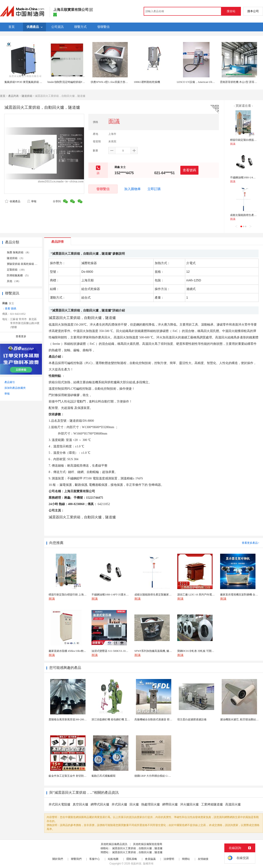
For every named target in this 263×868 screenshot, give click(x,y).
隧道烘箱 (27, 96)
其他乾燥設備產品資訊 (114, 844)
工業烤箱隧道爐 (212, 804)
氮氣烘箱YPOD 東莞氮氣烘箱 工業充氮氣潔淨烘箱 (34, 82)
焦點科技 (136, 864)
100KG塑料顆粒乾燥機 (147, 82)
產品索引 (10, 382)
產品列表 (13, 96)
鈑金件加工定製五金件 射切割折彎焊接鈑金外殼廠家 (79, 776)
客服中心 (95, 859)
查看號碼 (189, 170)
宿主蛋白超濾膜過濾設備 (192, 719)
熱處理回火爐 (151, 804)
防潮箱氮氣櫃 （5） (18, 275)
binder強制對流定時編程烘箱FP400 (68, 82)
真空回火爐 (80, 804)
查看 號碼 (10, 309)
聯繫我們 (76, 859)
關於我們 (58, 859)
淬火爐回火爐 (189, 804)
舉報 (32, 201)
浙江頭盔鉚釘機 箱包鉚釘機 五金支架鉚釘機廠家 (120, 719)
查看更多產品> (251, 543)
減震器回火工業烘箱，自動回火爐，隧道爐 (137, 848)
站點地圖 (113, 859)
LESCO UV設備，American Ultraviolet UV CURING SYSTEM (212, 82)
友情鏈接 (203, 859)
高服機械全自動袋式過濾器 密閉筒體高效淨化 (161, 719)
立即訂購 (154, 189)
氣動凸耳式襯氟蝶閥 (103, 776)
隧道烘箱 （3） (16, 258)
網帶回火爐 (170, 804)
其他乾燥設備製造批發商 (148, 844)
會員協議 (150, 859)
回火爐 (134, 804)
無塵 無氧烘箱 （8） (19, 252)
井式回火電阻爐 (59, 804)
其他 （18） (14, 281)
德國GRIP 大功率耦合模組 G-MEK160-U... (159, 776)
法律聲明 (169, 859)
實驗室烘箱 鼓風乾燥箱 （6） (24, 264)
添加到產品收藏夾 (15, 388)
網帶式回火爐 (100, 804)
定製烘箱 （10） (16, 270)
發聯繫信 (103, 189)
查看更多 (21, 336)
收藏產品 (13, 201)
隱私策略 (132, 859)
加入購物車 (132, 189)
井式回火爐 (119, 804)
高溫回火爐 (233, 804)
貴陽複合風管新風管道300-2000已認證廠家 (74, 719)
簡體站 (186, 859)
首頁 (3, 96)
